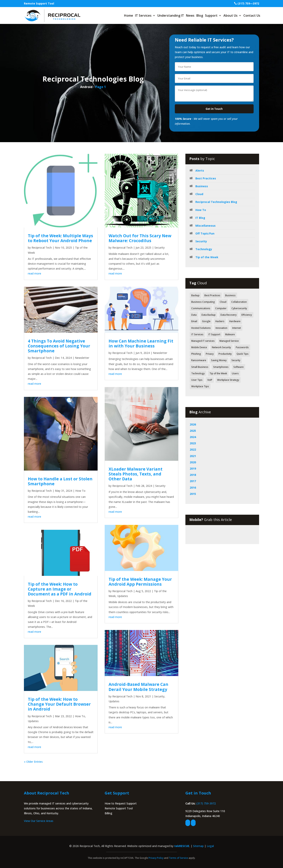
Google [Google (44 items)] (206, 321)
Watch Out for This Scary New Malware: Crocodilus (140, 238)
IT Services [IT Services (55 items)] (197, 334)
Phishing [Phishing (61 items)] (196, 354)
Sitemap (198, 846)
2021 (193, 456)
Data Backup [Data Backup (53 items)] (209, 315)
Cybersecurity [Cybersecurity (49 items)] (239, 308)
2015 (193, 494)
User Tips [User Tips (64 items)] (197, 380)
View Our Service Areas (39, 821)
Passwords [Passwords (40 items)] (242, 347)
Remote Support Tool (39, 3)
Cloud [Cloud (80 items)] (223, 302)
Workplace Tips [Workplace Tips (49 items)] (200, 386)
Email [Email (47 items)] (194, 321)
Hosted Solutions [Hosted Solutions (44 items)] (201, 328)
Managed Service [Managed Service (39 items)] (229, 341)
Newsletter (82, 358)
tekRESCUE (182, 846)
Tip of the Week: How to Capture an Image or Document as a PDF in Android (60, 589)
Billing (108, 813)
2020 (193, 462)
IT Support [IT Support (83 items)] (214, 334)
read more (34, 273)
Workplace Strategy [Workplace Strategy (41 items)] (228, 380)
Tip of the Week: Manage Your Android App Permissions (140, 582)
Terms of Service (178, 858)
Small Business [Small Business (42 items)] (200, 367)
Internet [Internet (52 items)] (237, 328)
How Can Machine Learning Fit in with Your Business (141, 343)
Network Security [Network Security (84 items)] (221, 347)
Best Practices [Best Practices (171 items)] (212, 295)
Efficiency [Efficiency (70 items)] (247, 315)
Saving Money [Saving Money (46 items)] (219, 360)
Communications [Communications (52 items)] (201, 308)
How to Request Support (121, 803)
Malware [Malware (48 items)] (230, 334)
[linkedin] (193, 823)
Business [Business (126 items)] (230, 295)
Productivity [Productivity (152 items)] (225, 354)
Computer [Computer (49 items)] (221, 308)
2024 (193, 437)
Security (160, 248)
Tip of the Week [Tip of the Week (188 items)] (218, 373)
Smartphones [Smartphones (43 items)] (221, 367)
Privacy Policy (156, 858)
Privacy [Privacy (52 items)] (210, 354)
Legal (210, 846)
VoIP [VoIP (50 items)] (210, 380)
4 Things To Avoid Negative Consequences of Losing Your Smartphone (59, 346)
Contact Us (252, 15)
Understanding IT (171, 15)
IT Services (143, 15)
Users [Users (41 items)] (235, 373)
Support (211, 15)
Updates (33, 721)
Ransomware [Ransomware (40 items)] (199, 360)
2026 (193, 424)
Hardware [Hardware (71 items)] (235, 321)
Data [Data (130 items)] (194, 315)
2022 (193, 449)
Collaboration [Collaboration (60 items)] (239, 302)
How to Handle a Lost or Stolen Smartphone (60, 481)
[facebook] (188, 823)
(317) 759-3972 (206, 803)
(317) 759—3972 (248, 3)
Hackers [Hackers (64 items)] (220, 321)
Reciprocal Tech (42, 248)
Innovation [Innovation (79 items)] (221, 328)
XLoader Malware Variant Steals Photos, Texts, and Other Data (136, 474)
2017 (193, 481)
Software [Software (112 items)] (239, 367)
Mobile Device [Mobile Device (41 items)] (199, 347)
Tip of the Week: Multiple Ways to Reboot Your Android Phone (60, 238)
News (190, 15)
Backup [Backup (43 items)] (195, 295)
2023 (193, 443)
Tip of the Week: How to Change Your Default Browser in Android (59, 704)
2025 (193, 431)
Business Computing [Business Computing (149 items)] (203, 302)
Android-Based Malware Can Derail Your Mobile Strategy (138, 687)
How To (80, 491)
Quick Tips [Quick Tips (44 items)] (243, 354)
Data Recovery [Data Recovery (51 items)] (229, 315)
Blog (200, 15)
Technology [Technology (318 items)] (198, 373)
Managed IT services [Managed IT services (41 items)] (203, 341)
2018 (193, 475)
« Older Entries (33, 762)
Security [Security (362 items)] (236, 360)
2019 (193, 469)
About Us (230, 15)
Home (129, 15)
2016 (193, 488)
